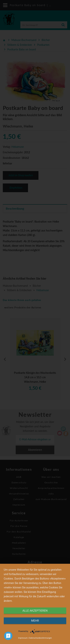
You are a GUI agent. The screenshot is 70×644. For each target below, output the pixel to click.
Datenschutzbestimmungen (40, 638)
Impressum (23, 638)
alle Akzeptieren (35, 611)
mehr (35, 621)
